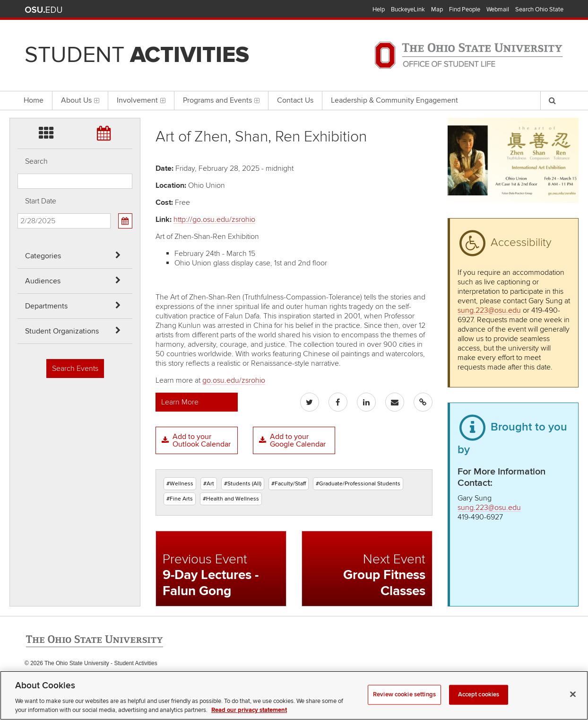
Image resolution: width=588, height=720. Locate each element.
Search (36, 161)
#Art (209, 484)
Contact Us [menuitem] (295, 100)
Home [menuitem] (34, 100)
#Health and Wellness (231, 499)
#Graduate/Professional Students (358, 484)
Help (379, 9)
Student (137, 55)
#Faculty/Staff (289, 484)
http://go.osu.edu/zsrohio (214, 220)
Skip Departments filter (18, 57)
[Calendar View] (125, 221)
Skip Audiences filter (18, 32)
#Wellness (180, 484)
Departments (46, 306)
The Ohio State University (43, 10)
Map (437, 9)
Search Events (75, 369)
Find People (465, 9)
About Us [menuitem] (80, 100)
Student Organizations (62, 331)
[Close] (573, 708)
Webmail (498, 9)
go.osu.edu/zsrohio (234, 380)
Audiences (43, 281)
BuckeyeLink (408, 9)
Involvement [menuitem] (141, 100)
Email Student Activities (114, 683)
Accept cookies (479, 708)
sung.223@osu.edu (489, 310)
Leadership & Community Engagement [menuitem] (394, 100)
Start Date (41, 201)
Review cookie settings (404, 708)
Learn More (180, 402)
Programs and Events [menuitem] (221, 100)
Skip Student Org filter (18, 83)
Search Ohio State (539, 9)
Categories (43, 256)
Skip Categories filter (18, 7)
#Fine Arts (180, 499)
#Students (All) (243, 484)
